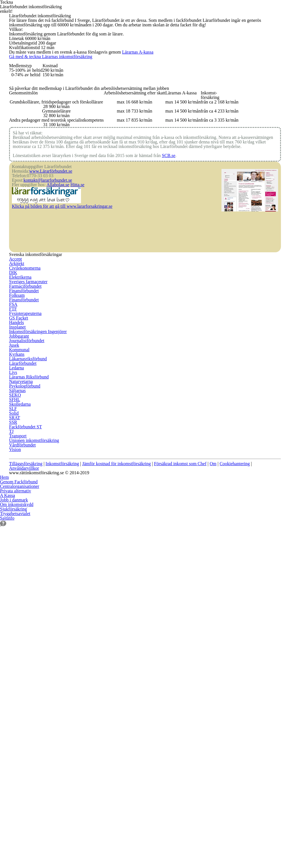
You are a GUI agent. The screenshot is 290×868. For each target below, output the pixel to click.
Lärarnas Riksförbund (123, 644)
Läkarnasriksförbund (122, 609)
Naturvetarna (115, 653)
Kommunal (112, 592)
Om (237, 692)
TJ (195, 618)
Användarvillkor (28, 701)
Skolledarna (205, 566)
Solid (198, 583)
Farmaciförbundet (27, 601)
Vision (199, 653)
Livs (105, 635)
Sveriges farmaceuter (30, 592)
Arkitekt (17, 557)
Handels (17, 670)
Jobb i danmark (15, 781)
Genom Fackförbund (21, 733)
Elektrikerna (21, 583)
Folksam (17, 618)
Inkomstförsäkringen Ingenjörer (133, 557)
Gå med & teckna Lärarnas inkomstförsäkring (80, 139)
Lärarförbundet (117, 618)
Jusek (106, 583)
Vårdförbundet (208, 644)
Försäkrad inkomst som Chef (200, 692)
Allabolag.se (62, 492)
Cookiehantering (262, 692)
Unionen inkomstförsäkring (221, 635)
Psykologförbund (118, 661)
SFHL (198, 557)
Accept (16, 549)
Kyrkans (109, 601)
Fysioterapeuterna (27, 653)
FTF (12, 644)
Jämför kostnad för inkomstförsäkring (128, 692)
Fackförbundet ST (211, 609)
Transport (203, 627)
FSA (13, 635)
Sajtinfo (8, 842)
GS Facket (19, 661)
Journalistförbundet (121, 575)
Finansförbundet (26, 609)
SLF (197, 575)
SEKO (199, 549)
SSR (197, 601)
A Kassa (8, 772)
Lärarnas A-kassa (157, 113)
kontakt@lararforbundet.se (52, 484)
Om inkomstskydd (18, 803)
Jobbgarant (112, 566)
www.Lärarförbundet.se (55, 466)
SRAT (198, 592)
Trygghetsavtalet (17, 820)
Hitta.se (83, 492)
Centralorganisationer (22, 742)
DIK (13, 575)
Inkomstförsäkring (67, 692)
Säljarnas (110, 670)
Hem (5, 724)
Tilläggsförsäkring (27, 692)
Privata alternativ (17, 763)
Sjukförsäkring (14, 811)
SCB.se (185, 442)
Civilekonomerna (26, 566)
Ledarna (109, 627)
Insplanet (110, 549)
